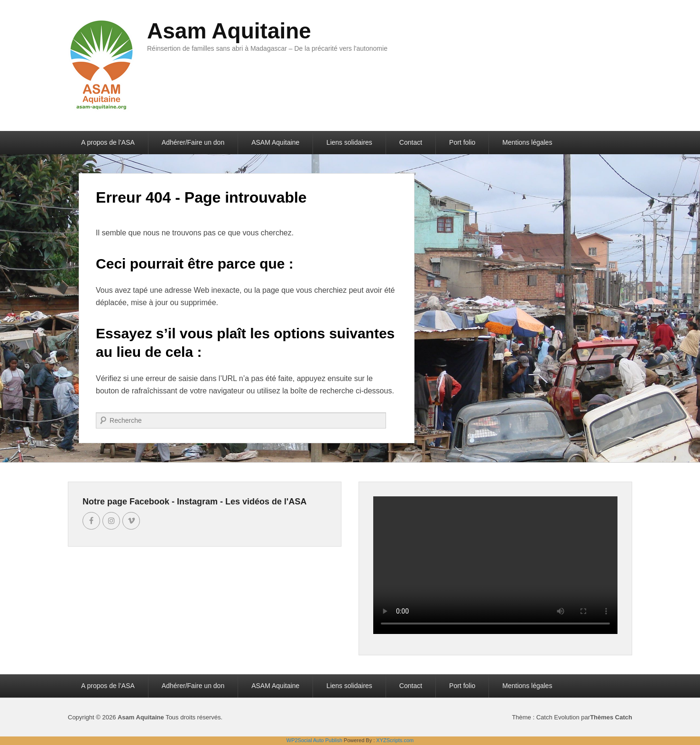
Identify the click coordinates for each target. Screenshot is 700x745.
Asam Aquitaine (229, 31)
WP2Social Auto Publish (314, 740)
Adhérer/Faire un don (193, 142)
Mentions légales (527, 142)
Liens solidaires (349, 142)
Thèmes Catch (611, 717)
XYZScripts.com (395, 740)
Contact (411, 142)
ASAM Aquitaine (275, 142)
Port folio (462, 142)
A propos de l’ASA (108, 142)
